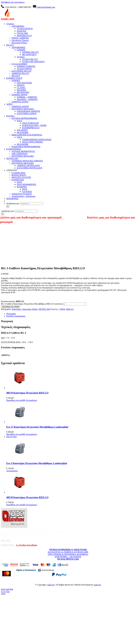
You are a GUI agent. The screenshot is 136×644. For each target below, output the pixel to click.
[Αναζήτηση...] (32, 204)
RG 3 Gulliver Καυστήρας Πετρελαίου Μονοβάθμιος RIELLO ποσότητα (32, 304)
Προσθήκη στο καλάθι (11, 307)
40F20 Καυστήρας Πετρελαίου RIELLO (27, 497)
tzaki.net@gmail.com (46, 7)
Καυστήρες (17, 309)
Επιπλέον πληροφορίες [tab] (16, 316)
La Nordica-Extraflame (26, 545)
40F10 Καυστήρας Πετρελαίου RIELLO (27, 393)
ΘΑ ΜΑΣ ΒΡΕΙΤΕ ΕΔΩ (68, 559)
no (9, 355)
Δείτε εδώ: (6, 541)
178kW (62, 309)
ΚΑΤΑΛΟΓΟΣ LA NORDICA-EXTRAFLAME (68, 552)
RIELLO (70, 309)
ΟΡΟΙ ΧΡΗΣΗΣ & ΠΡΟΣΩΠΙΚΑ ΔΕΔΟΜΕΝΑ (68, 554)
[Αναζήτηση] (8, 206)
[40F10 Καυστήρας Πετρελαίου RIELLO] (71, 378)
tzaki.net (51, 585)
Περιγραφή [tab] (11, 314)
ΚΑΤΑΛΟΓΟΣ (8, 545)
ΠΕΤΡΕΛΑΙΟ (44, 309)
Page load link (7, 589)
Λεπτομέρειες (31, 400)
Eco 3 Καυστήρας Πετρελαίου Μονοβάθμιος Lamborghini (37, 463)
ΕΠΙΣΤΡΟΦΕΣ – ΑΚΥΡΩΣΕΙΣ (68, 557)
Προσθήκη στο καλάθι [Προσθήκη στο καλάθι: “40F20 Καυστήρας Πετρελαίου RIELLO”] (16, 505)
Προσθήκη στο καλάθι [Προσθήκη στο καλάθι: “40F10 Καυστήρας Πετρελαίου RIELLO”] (16, 400)
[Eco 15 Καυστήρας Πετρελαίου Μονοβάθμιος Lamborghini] (71, 412)
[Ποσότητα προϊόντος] (75, 304)
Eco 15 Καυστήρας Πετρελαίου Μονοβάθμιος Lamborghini (37, 427)
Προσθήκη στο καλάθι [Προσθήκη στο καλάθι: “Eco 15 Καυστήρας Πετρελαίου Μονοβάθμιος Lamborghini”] (16, 434)
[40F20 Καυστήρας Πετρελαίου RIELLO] (71, 483)
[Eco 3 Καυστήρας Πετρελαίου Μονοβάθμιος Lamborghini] (71, 447)
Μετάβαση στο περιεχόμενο (13, 2)
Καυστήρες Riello (30, 309)
